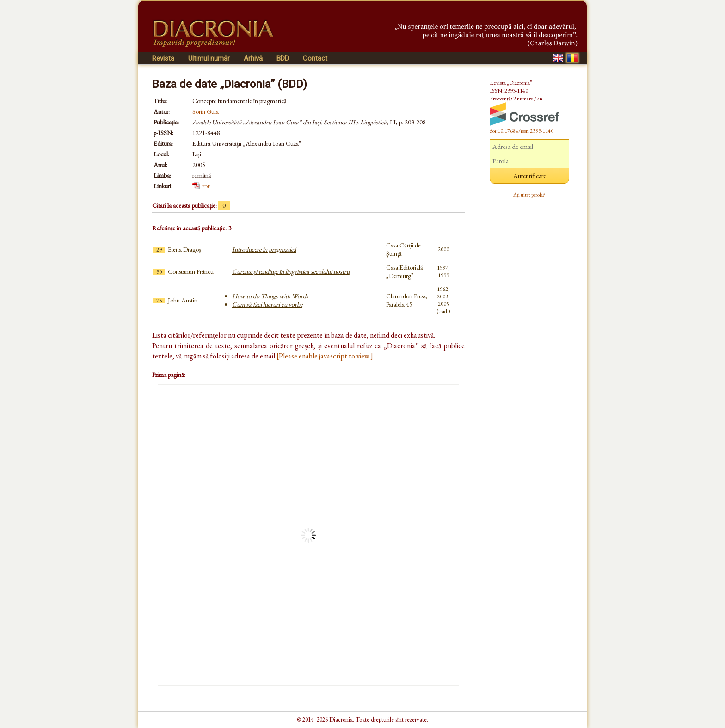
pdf (206, 186)
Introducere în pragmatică (264, 249)
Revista (163, 58)
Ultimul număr (209, 58)
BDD (283, 58)
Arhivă (253, 58)
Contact (315, 58)
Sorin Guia (206, 111)
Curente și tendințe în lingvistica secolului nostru (291, 271)
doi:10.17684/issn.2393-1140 (522, 131)
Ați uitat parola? (529, 195)
